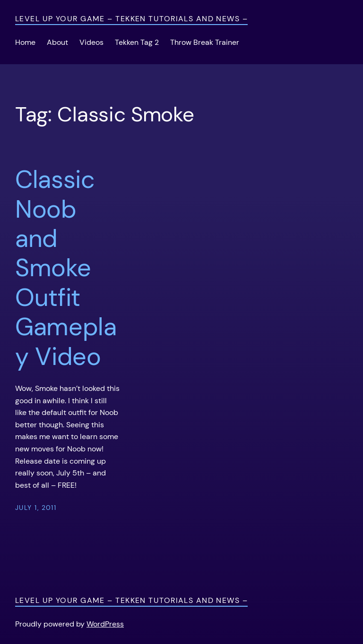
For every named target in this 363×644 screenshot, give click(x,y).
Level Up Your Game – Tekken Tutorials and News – (131, 19)
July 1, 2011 (36, 508)
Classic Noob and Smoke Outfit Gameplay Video (66, 268)
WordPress (105, 624)
